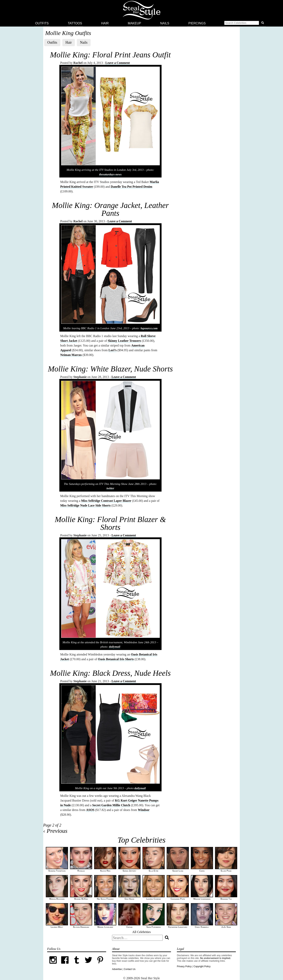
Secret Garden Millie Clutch (111, 805)
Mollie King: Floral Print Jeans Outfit (110, 55)
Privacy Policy (184, 966)
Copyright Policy (202, 966)
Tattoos (75, 23)
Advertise (117, 969)
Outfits (42, 23)
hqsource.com (149, 328)
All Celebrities (141, 932)
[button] (245, 23)
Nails (165, 23)
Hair (105, 23)
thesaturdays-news (110, 174)
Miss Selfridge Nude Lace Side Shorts (85, 505)
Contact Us (130, 969)
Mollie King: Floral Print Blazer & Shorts (110, 523)
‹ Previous (55, 831)
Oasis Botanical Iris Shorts (116, 659)
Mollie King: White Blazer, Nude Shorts (110, 369)
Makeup (134, 23)
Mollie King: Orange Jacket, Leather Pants (110, 209)
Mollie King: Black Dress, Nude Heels (110, 673)
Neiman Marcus (71, 355)
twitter (110, 488)
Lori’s (113, 350)
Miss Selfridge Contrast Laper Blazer (106, 501)
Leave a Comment (118, 63)
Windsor (144, 810)
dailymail (115, 647)
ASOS (90, 810)
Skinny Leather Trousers (124, 341)
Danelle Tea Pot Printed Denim (131, 187)
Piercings (197, 23)
